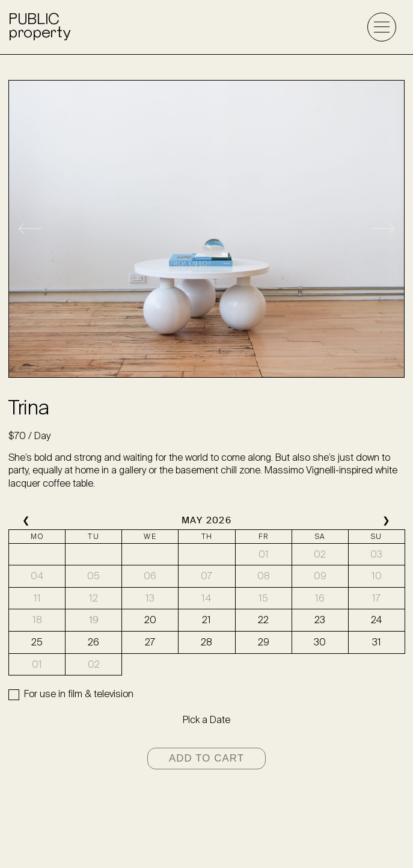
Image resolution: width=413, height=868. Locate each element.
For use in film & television (79, 694)
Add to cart (206, 758)
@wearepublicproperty (206, 841)
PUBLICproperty (39, 27)
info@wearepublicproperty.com (206, 821)
